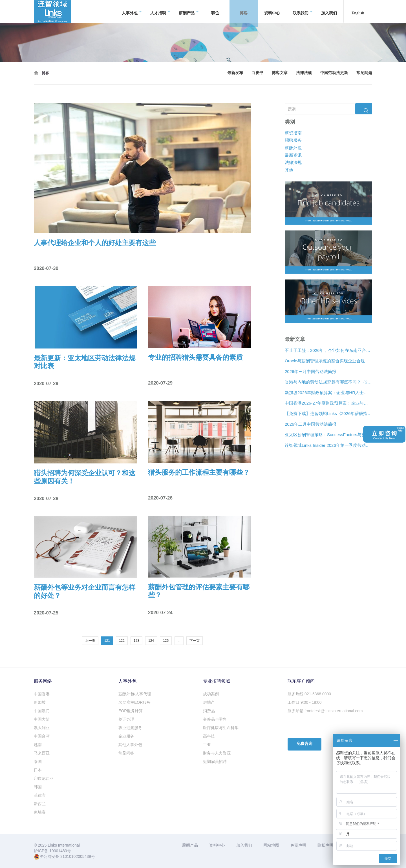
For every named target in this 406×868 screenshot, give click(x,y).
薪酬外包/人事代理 (135, 694)
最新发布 (235, 73)
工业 (207, 745)
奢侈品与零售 (215, 719)
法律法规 (304, 73)
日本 (38, 770)
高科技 (209, 736)
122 (122, 641)
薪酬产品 (189, 11)
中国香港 (42, 694)
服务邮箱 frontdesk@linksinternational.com (325, 711)
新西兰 (40, 804)
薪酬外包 (293, 147)
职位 (215, 11)
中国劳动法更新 (334, 73)
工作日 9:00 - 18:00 (305, 702)
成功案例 (211, 694)
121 (107, 641)
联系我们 (303, 11)
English (358, 11)
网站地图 (271, 845)
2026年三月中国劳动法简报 (311, 371)
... (179, 641)
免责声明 (298, 845)
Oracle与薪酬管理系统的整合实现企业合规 (325, 361)
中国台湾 (42, 736)
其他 (289, 170)
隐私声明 (325, 845)
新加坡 (40, 702)
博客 (246, 11)
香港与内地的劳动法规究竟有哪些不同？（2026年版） (328, 382)
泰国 (38, 762)
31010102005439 (76, 856)
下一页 (195, 641)
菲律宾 (40, 795)
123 (136, 641)
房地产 (209, 702)
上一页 (90, 641)
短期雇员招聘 (215, 762)
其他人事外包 (130, 745)
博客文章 (280, 73)
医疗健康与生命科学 (221, 728)
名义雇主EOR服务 (134, 702)
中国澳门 (42, 711)
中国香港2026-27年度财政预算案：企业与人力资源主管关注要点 (328, 403)
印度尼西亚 (44, 778)
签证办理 (126, 719)
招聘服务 (293, 140)
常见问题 (364, 73)
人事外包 (132, 11)
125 (166, 641)
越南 (38, 745)
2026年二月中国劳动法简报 (311, 424)
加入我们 (329, 11)
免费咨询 (304, 744)
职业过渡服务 (130, 728)
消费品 (209, 711)
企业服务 (126, 736)
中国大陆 (42, 719)
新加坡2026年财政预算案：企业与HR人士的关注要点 (328, 392)
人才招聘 (160, 11)
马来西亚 (42, 753)
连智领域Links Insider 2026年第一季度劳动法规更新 (328, 445)
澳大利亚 (42, 728)
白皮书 (257, 73)
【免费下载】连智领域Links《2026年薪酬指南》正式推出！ (328, 413)
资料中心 (272, 11)
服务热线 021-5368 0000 (309, 694)
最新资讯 (293, 155)
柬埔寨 (40, 812)
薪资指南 (293, 133)
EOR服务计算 (131, 711)
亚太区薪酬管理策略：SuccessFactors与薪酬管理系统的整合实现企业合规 (328, 435)
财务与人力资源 (217, 753)
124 (151, 641)
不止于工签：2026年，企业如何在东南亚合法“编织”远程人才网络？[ (328, 350)
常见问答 (126, 753)
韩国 (38, 787)
